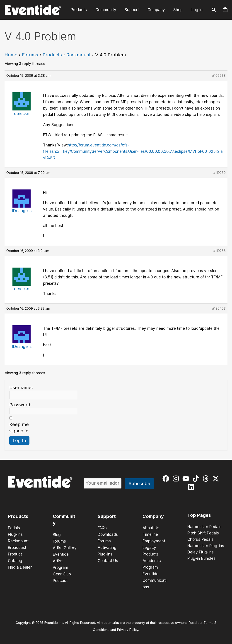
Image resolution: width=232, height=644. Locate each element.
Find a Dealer (20, 566)
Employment (154, 541)
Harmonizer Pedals (204, 527)
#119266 (219, 251)
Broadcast (17, 547)
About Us (151, 528)
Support (134, 10)
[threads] (207, 479)
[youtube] (187, 479)
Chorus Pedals (200, 540)
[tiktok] (197, 479)
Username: (21, 388)
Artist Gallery (65, 547)
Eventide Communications (155, 579)
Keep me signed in (19, 428)
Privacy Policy (128, 627)
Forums (30, 55)
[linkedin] (192, 487)
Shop (178, 10)
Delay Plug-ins (201, 552)
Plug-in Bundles (201, 559)
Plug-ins (15, 534)
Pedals (14, 528)
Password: (20, 405)
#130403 (219, 308)
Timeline (150, 534)
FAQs (102, 528)
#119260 (219, 173)
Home (11, 55)
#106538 (219, 75)
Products (82, 10)
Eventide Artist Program (61, 560)
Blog (57, 535)
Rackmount (79, 55)
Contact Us (108, 560)
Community (109, 10)
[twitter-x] (217, 479)
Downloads (108, 534)
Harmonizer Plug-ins (206, 546)
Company (157, 10)
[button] (214, 10)
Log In (197, 10)
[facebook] (167, 479)
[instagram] (177, 479)
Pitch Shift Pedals (203, 533)
